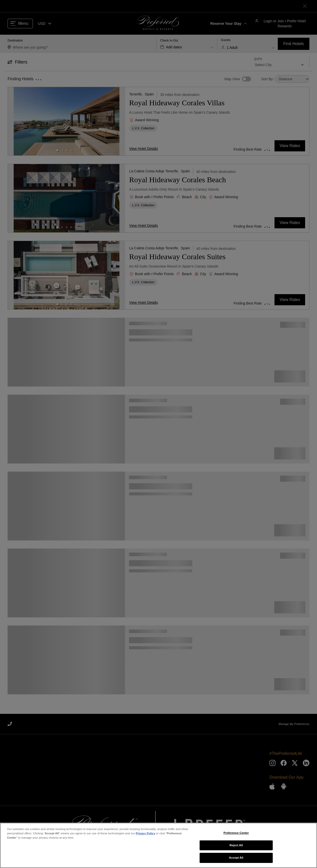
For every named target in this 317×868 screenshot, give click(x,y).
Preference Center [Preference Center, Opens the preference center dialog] (236, 834)
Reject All (236, 846)
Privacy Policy (145, 835)
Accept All (236, 859)
